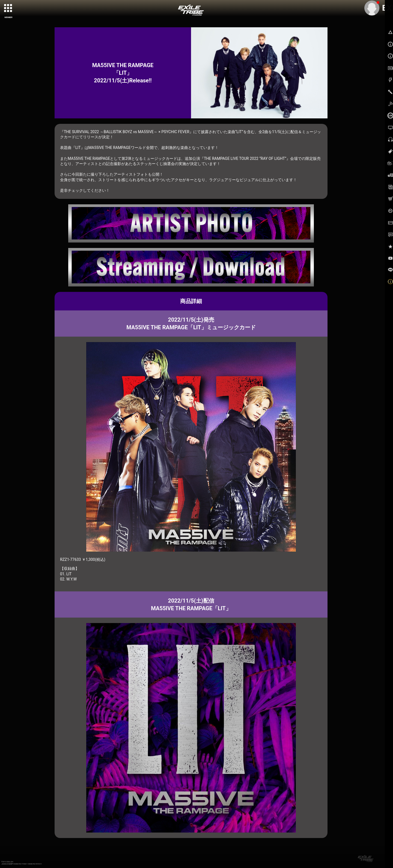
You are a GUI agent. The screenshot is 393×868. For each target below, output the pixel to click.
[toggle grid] (8, 8)
